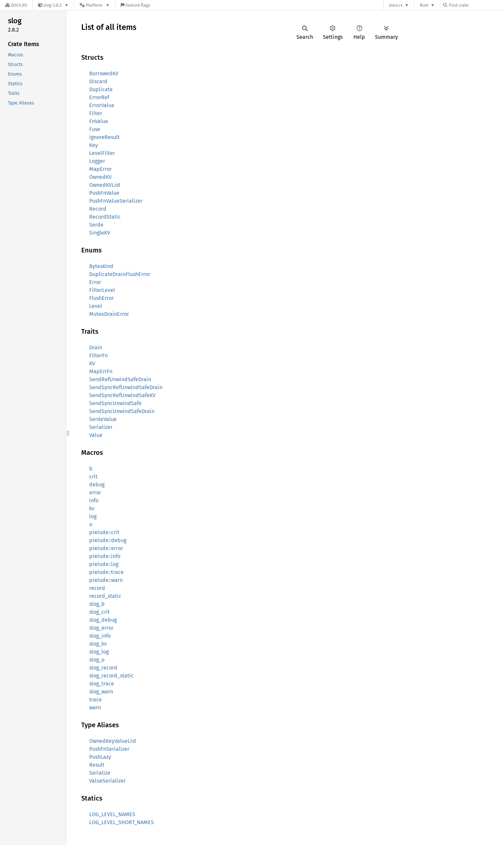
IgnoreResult (104, 137)
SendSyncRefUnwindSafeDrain (126, 387)
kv (92, 508)
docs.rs (396, 5)
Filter (96, 113)
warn (95, 707)
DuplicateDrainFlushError (120, 274)
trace (95, 700)
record (97, 588)
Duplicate (101, 89)
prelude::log (104, 564)
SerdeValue (103, 419)
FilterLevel (102, 290)
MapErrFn (101, 371)
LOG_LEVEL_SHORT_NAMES (122, 822)
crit (93, 477)
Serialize (100, 773)
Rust (424, 5)
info (94, 500)
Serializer (101, 427)
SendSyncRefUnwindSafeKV (122, 395)
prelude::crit (104, 532)
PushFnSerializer (109, 749)
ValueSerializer (107, 781)
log (93, 516)
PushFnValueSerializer (116, 201)
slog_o (97, 660)
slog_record (103, 668)
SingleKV (100, 233)
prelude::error (106, 548)
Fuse (95, 129)
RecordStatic (105, 217)
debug (97, 485)
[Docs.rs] (16, 5)
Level (96, 306)
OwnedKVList (105, 185)
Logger (97, 161)
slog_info (100, 636)
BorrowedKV (104, 73)
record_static (105, 596)
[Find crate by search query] (476, 5)
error (95, 493)
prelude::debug (108, 540)
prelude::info (105, 556)
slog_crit (99, 612)
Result (97, 765)
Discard (98, 81)
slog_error (101, 628)
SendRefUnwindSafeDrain (120, 379)
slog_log (99, 652)
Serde (96, 225)
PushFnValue (104, 193)
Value (96, 435)
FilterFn (98, 355)
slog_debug (103, 620)
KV (92, 363)
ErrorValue (102, 105)
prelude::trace (106, 572)
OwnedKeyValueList (113, 741)
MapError (100, 169)
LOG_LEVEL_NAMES (112, 814)
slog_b (97, 604)
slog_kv (98, 644)
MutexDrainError (109, 314)
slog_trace (102, 684)
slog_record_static (111, 676)
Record (98, 209)
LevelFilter (102, 153)
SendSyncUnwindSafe (115, 403)
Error (95, 282)
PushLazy (100, 757)
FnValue (99, 121)
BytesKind (101, 266)
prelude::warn (106, 580)
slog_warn (101, 692)
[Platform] (95, 5)
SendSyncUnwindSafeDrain (122, 411)
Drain (96, 348)
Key (94, 145)
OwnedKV (100, 177)
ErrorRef (99, 97)
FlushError (101, 298)
